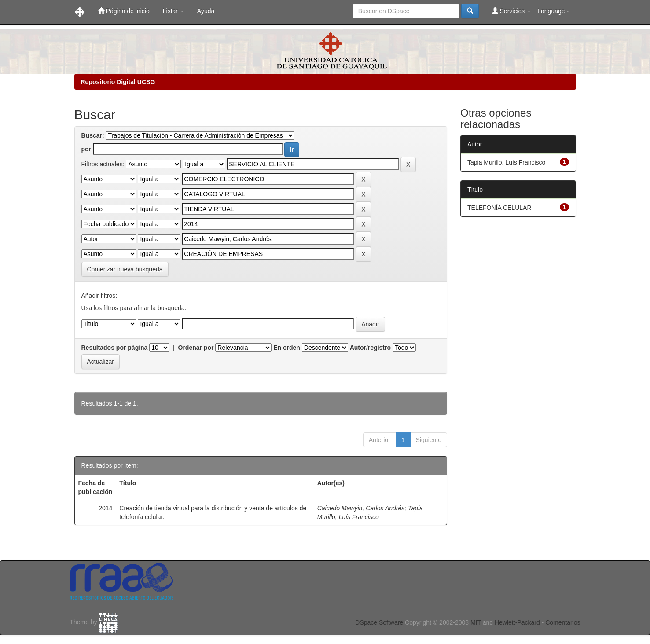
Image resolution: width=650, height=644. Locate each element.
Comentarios (563, 622)
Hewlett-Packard (517, 622)
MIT (476, 622)
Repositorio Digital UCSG (118, 82)
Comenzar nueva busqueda (125, 269)
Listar (173, 11)
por (86, 149)
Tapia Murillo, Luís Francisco (506, 162)
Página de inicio (124, 11)
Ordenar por (196, 348)
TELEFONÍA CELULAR (499, 208)
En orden (287, 348)
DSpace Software (379, 622)
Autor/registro (370, 348)
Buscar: (93, 135)
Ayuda (206, 11)
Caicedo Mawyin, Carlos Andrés (361, 508)
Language (553, 11)
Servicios (512, 11)
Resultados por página (115, 348)
